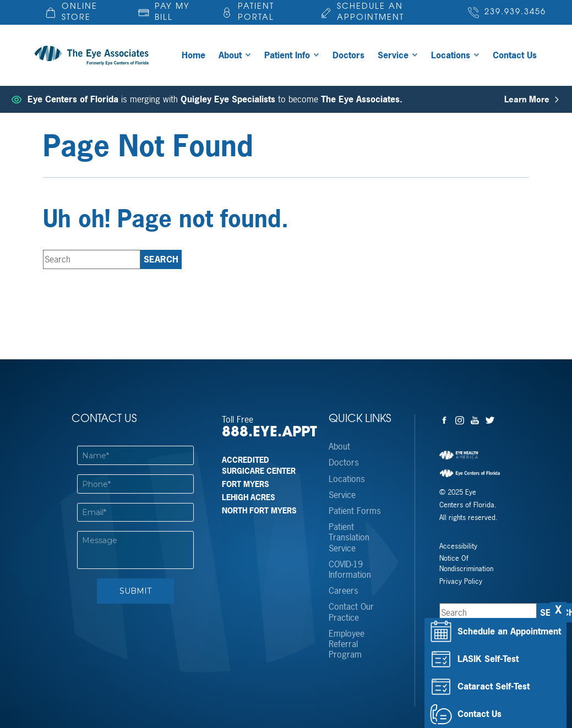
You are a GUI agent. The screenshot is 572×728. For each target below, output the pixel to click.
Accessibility (458, 546)
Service (393, 55)
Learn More (533, 99)
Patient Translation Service (349, 538)
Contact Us (515, 55)
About (230, 55)
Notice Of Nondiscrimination (466, 563)
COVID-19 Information (350, 570)
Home (194, 55)
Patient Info (287, 55)
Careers (344, 591)
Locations (451, 55)
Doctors (348, 55)
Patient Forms (355, 511)
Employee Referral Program (347, 644)
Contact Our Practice (351, 612)
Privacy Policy (461, 581)
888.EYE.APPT (265, 433)
